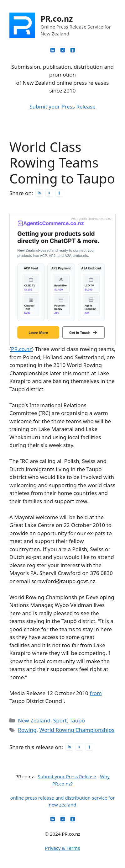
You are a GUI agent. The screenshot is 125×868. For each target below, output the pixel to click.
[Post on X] (49, 193)
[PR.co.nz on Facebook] (73, 50)
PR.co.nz (57, 19)
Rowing (27, 730)
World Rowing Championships (77, 730)
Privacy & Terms (63, 848)
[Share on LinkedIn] (39, 193)
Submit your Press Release (62, 107)
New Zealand (34, 720)
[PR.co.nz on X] (63, 50)
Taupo (77, 720)
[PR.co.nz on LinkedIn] (53, 50)
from (96, 693)
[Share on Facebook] (59, 193)
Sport (60, 720)
